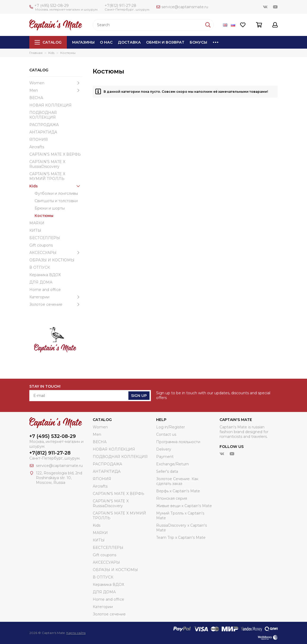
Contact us (166, 434)
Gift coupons (41, 245)
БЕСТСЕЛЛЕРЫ (45, 238)
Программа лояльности (178, 442)
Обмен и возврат (165, 42)
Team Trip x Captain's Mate (181, 538)
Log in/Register (171, 427)
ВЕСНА (36, 98)
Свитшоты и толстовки (56, 201)
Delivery (164, 449)
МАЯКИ (37, 223)
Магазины (83, 42)
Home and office (45, 290)
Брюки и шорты (50, 208)
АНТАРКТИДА (43, 132)
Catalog (48, 42)
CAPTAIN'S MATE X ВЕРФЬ (55, 154)
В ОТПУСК (40, 267)
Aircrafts (37, 147)
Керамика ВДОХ (45, 275)
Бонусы (198, 42)
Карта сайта (76, 633)
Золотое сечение (56, 304)
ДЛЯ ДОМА (41, 282)
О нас (106, 42)
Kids (56, 186)
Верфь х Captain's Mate (178, 491)
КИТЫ (35, 230)
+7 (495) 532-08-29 (49, 6)
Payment (165, 457)
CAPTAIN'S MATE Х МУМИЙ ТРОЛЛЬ (47, 176)
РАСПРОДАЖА (44, 125)
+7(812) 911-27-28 (120, 6)
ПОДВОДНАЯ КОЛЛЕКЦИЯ (43, 115)
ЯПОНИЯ (39, 140)
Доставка (129, 42)
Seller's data (167, 471)
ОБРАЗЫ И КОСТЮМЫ (52, 260)
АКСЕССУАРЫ (56, 253)
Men (56, 90)
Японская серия (172, 498)
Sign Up (139, 396)
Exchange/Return (173, 464)
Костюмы (44, 216)
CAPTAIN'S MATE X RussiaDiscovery (47, 164)
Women (56, 83)
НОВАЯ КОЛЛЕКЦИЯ (50, 105)
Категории (56, 297)
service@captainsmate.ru (182, 7)
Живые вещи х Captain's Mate (184, 506)
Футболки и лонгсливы (56, 193)
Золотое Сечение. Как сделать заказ (177, 481)
